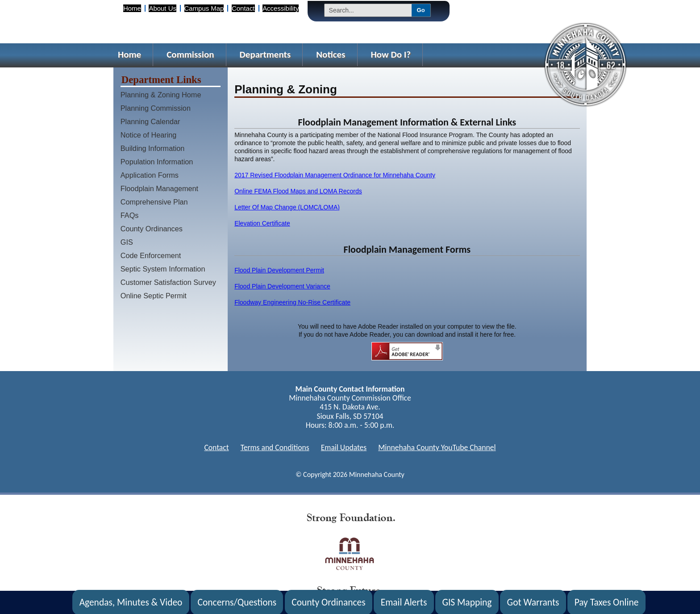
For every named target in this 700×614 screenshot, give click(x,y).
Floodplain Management (159, 188)
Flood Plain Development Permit (279, 270)
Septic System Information (163, 269)
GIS (127, 242)
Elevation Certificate (262, 223)
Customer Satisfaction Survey (168, 282)
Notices (331, 54)
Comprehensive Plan (154, 202)
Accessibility (281, 8)
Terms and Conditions (275, 447)
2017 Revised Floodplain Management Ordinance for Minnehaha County (335, 175)
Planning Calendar (150, 121)
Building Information (153, 148)
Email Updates (344, 447)
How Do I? (391, 54)
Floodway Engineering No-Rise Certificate (292, 302)
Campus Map (204, 8)
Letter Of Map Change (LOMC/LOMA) (287, 207)
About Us (162, 8)
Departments (265, 54)
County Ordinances (152, 229)
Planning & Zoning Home (161, 95)
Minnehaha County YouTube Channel (437, 447)
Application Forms (150, 175)
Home (132, 8)
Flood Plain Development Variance (282, 286)
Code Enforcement (151, 255)
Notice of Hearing (149, 135)
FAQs (130, 215)
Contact (243, 8)
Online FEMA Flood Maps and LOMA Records (298, 191)
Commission (190, 54)
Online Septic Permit (154, 296)
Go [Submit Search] (421, 10)
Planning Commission (156, 108)
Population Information (157, 162)
